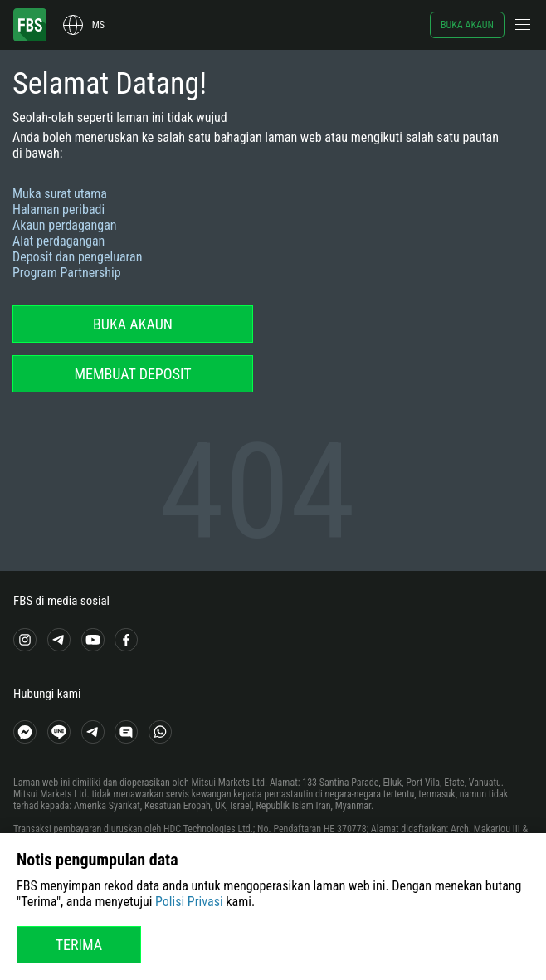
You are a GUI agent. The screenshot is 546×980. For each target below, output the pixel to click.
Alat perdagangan (58, 241)
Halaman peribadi (58, 210)
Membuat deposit (132, 374)
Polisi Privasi (189, 902)
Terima (79, 945)
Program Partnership (67, 273)
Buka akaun (467, 25)
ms (98, 25)
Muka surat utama (60, 194)
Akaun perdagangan (65, 225)
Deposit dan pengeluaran (78, 257)
